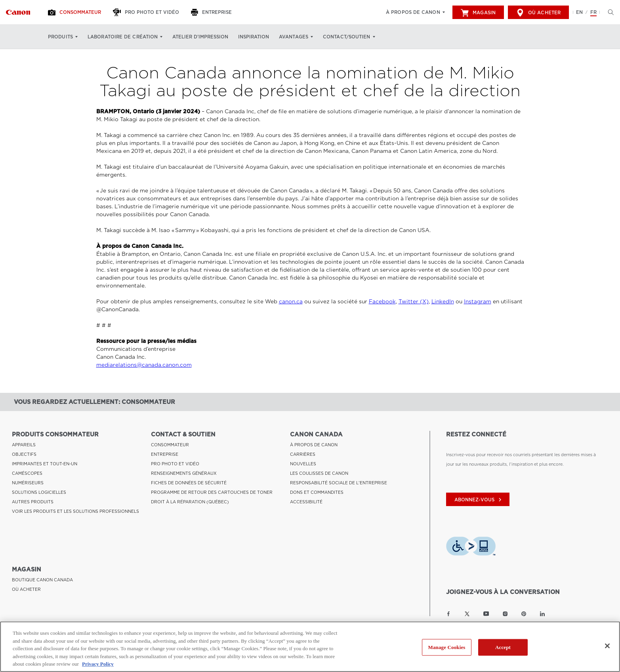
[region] (310, 647)
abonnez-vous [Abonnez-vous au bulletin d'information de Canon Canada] (479, 500)
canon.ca (291, 302)
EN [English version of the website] (579, 12)
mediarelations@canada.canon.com (144, 365)
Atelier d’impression (200, 37)
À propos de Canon (413, 12)
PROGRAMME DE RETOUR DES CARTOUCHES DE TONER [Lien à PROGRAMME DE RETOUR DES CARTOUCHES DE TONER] (212, 492)
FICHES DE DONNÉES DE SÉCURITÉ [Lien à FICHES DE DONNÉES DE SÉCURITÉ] (189, 483)
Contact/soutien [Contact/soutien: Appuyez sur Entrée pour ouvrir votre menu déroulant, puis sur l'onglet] (347, 37)
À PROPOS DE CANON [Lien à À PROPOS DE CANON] (314, 445)
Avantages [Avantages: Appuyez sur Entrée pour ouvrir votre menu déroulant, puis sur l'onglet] (294, 37)
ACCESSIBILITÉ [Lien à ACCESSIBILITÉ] (306, 502)
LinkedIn (443, 302)
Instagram (478, 302)
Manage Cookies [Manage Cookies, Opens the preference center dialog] (447, 647)
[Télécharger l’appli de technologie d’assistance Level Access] (471, 547)
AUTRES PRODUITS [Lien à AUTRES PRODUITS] (33, 502)
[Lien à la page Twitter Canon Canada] (467, 614)
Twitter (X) (414, 302)
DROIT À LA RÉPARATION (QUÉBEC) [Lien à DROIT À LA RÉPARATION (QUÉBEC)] (190, 502)
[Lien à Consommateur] (18, 12)
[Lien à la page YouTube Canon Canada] (486, 614)
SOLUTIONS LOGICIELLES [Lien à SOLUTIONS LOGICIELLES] (39, 492)
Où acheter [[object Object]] (538, 13)
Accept (503, 647)
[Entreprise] (212, 12)
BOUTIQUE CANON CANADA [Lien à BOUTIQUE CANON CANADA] (42, 580)
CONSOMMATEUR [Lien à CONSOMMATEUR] (170, 445)
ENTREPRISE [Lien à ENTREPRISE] (165, 454)
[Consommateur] (75, 12)
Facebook (382, 302)
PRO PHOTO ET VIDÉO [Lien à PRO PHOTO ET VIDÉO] (175, 464)
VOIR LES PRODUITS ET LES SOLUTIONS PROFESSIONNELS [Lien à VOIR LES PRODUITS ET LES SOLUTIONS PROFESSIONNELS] (75, 511)
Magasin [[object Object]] (478, 13)
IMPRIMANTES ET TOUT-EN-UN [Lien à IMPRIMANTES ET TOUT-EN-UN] (45, 464)
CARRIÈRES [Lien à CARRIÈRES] (303, 454)
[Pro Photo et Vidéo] (147, 12)
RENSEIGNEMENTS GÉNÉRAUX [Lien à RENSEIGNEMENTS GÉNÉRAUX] (184, 473)
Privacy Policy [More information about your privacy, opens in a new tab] (98, 664)
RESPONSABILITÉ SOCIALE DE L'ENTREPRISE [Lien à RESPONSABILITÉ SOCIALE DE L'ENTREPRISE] (339, 483)
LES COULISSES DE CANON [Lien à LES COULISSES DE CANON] (319, 473)
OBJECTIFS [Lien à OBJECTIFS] (24, 454)
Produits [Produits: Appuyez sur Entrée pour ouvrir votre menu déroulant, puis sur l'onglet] (60, 37)
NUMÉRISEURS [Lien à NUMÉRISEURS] (28, 483)
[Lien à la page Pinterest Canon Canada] (524, 614)
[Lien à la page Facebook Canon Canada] (448, 614)
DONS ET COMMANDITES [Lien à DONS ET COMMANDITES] (317, 492)
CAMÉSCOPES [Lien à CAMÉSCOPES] (27, 473)
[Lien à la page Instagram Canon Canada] (505, 614)
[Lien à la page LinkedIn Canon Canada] (542, 614)
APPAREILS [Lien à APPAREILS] (24, 445)
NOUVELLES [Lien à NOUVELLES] (303, 464)
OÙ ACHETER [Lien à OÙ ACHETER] (26, 589)
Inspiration (254, 37)
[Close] (607, 646)
